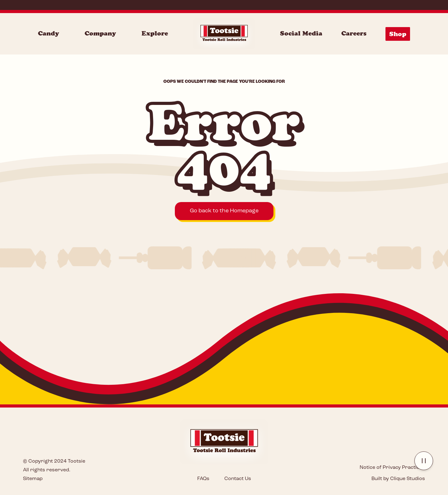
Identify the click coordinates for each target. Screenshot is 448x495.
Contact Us (238, 479)
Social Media (301, 33)
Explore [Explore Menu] (155, 33)
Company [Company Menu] (100, 33)
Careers (354, 33)
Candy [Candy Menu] (49, 33)
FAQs (203, 479)
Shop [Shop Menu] (398, 34)
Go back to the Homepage (224, 211)
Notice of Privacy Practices (392, 468)
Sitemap (33, 479)
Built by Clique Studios (398, 479)
